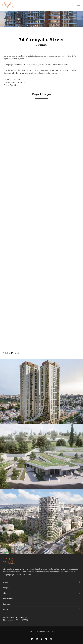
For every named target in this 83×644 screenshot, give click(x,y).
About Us (7, 593)
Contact (6, 604)
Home (6, 582)
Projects (7, 587)
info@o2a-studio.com (18, 617)
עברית (5, 609)
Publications (8, 598)
